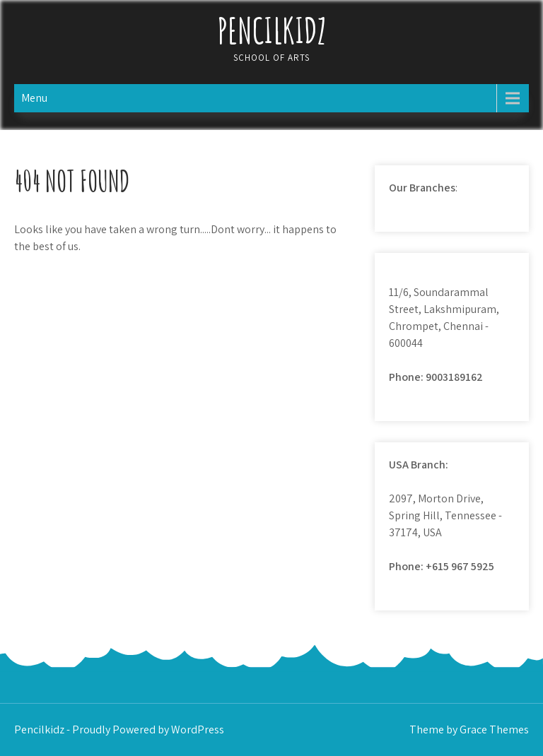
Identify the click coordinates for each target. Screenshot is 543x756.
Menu (34, 98)
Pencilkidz (272, 30)
